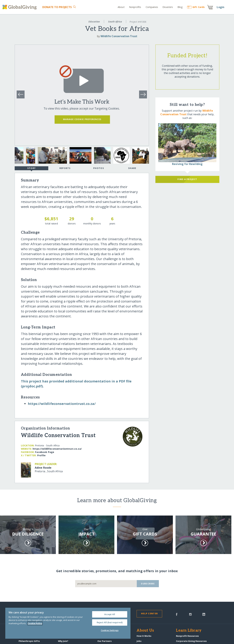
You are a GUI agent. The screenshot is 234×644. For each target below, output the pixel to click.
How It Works (144, 636)
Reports (65, 168)
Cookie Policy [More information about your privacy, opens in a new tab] (35, 623)
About (121, 7)
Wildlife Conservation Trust (119, 36)
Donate (57, 7)
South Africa (115, 22)
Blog (180, 7)
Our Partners (104, 641)
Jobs (139, 641)
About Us (145, 631)
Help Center (149, 613)
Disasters (168, 7)
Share (132, 168)
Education (94, 22)
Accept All (110, 614)
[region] (68, 623)
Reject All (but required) (110, 622)
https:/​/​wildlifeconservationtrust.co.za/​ (62, 404)
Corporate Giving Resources (191, 641)
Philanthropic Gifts (29, 641)
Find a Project (187, 179)
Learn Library (189, 631)
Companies (152, 7)
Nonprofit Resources (187, 636)
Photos (99, 168)
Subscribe (148, 584)
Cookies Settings (110, 630)
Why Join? (63, 641)
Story (31, 168)
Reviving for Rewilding (187, 164)
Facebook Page (45, 452)
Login (220, 7)
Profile (41, 455)
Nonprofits (135, 7)
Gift (196, 7)
